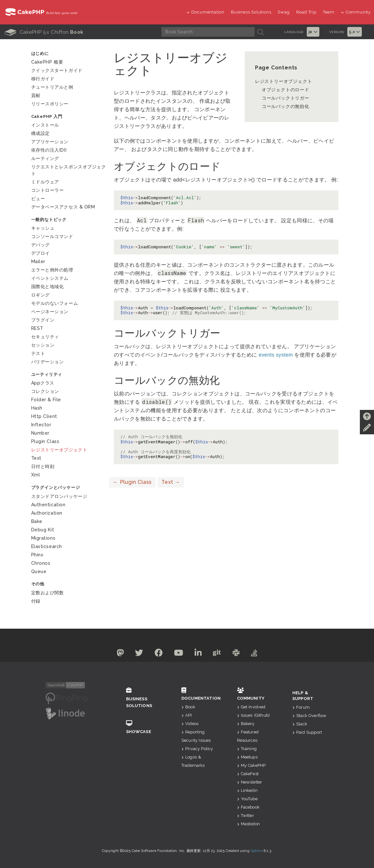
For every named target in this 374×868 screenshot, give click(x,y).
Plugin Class (132, 482)
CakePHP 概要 (47, 62)
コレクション (45, 391)
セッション (43, 345)
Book (188, 707)
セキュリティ (45, 337)
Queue (39, 571)
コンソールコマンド (52, 236)
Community (356, 12)
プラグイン (43, 320)
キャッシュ (43, 228)
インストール (45, 125)
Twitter (246, 815)
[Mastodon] (113, 654)
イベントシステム (50, 278)
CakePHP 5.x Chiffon (44, 32)
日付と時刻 (43, 466)
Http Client (44, 416)
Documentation (205, 12)
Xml (36, 475)
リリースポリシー (50, 104)
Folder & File (46, 400)
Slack (300, 724)
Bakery (246, 724)
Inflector (41, 425)
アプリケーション (50, 142)
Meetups (247, 757)
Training (247, 749)
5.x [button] (355, 32)
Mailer (38, 261)
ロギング (41, 295)
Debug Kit (43, 530)
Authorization (47, 513)
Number (40, 433)
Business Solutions (251, 12)
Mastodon (248, 824)
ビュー (38, 199)
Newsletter (250, 782)
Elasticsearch (47, 546)
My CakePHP (251, 765)
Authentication (48, 505)
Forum (301, 707)
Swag (283, 12)
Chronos (41, 563)
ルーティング (45, 158)
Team (329, 12)
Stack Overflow (309, 716)
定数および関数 (48, 593)
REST (37, 328)
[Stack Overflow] (261, 654)
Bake (37, 521)
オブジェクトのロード (286, 90)
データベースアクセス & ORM (63, 207)
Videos (190, 724)
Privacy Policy (197, 749)
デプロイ (41, 253)
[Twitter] (134, 654)
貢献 (36, 95)
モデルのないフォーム (55, 303)
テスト (38, 353)
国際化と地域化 (48, 287)
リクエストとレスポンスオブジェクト (69, 170)
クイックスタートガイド (57, 70)
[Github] (220, 654)
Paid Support (307, 732)
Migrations (43, 538)
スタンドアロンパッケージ (59, 496)
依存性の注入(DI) (49, 150)
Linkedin (247, 790)
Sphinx (257, 851)
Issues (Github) (254, 715)
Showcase (144, 727)
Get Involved (251, 707)
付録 (36, 601)
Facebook (248, 807)
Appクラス (43, 383)
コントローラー (48, 190)
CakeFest (248, 774)
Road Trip (306, 12)
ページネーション (50, 312)
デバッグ (41, 245)
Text (171, 482)
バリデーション (48, 362)
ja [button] (313, 32)
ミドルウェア (45, 182)
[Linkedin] (199, 654)
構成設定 (41, 133)
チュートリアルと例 (52, 87)
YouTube (247, 799)
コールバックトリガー (286, 98)
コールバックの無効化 (286, 106)
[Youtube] (178, 654)
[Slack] (241, 654)
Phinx (37, 555)
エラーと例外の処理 (52, 270)
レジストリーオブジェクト (284, 81)
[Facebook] (156, 654)
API (187, 715)
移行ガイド (43, 79)
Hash (37, 408)
